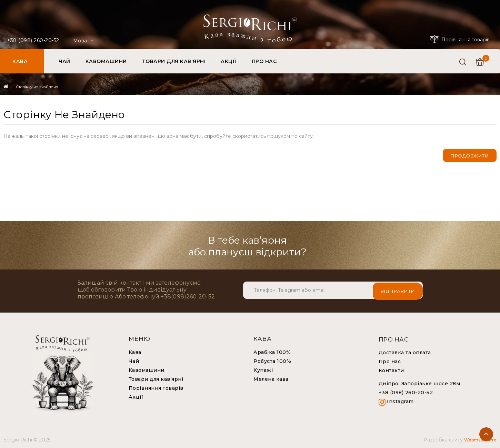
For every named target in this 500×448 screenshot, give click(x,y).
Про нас (390, 362)
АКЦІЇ (229, 61)
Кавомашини (147, 370)
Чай (134, 361)
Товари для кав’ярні (156, 379)
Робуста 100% (272, 361)
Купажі (263, 370)
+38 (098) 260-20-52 (33, 40)
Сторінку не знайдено (37, 87)
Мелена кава (271, 379)
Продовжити (470, 156)
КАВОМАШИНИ (106, 61)
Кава (135, 352)
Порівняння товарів (156, 388)
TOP (486, 434)
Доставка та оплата (405, 353)
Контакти (391, 370)
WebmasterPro (480, 440)
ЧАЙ (64, 61)
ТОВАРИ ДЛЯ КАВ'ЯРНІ (174, 61)
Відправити (398, 290)
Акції (136, 397)
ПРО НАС (264, 61)
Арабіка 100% (272, 352)
